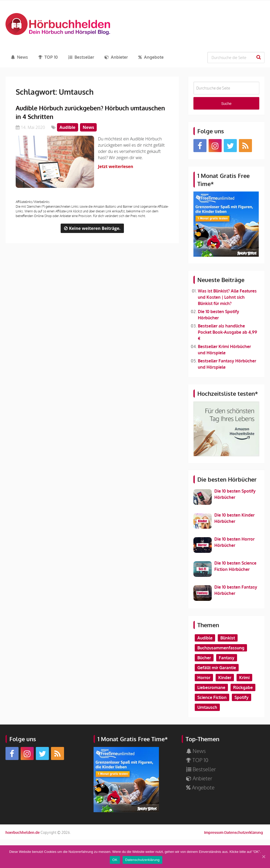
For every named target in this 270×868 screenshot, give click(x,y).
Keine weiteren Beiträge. (92, 228)
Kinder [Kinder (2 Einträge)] (225, 678)
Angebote (151, 57)
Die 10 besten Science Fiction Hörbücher (235, 566)
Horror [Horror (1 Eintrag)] (204, 678)
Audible (68, 127)
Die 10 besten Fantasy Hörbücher (236, 590)
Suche (259, 57)
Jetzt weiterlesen (117, 166)
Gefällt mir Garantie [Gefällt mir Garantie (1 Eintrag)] (217, 668)
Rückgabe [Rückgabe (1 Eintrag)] (243, 687)
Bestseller (81, 57)
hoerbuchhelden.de (23, 832)
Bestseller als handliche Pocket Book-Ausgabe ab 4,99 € (228, 332)
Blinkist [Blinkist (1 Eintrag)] (228, 638)
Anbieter (116, 57)
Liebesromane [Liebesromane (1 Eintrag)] (211, 687)
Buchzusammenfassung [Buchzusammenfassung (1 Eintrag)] (221, 648)
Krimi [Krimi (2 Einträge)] (244, 678)
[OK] (263, 857)
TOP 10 (48, 57)
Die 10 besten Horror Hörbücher (234, 542)
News (19, 57)
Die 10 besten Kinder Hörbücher (234, 518)
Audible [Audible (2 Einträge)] (205, 638)
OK (115, 860)
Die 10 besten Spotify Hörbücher (235, 494)
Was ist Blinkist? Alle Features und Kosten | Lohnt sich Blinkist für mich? (227, 297)
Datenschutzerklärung (244, 832)
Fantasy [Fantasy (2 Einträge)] (227, 658)
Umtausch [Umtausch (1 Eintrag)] (207, 707)
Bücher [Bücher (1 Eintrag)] (204, 658)
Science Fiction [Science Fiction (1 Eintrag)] (212, 697)
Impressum (214, 832)
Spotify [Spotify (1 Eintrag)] (242, 697)
